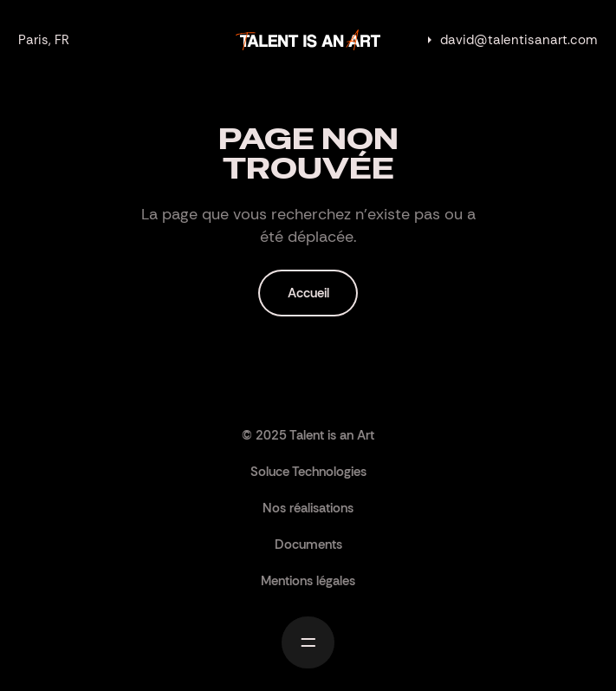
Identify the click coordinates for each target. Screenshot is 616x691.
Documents (308, 544)
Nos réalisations (308, 508)
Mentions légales (308, 581)
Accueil (308, 293)
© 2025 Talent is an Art (308, 435)
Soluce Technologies (308, 472)
